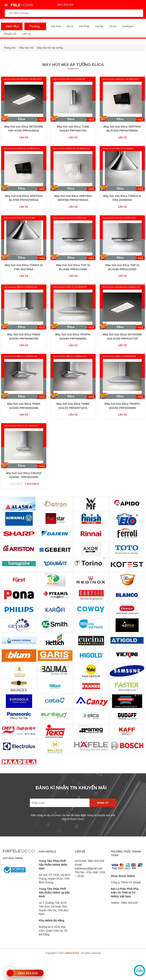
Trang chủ (10, 48)
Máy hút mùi (26, 48)
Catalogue (128, 26)
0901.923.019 (64, 5)
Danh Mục (12, 26)
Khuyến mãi (10, 34)
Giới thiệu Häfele (13, 858)
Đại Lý (70, 26)
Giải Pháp (84, 26)
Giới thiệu (56, 26)
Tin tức (113, 26)
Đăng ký (103, 803)
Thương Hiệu (33, 27)
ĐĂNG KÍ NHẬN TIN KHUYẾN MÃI (71, 788)
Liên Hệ (26, 34)
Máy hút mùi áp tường (50, 48)
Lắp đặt (99, 26)
